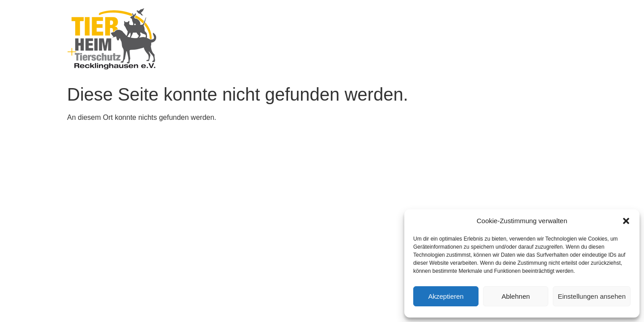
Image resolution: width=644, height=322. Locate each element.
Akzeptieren (446, 296)
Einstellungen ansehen (592, 296)
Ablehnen (515, 296)
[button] (626, 221)
